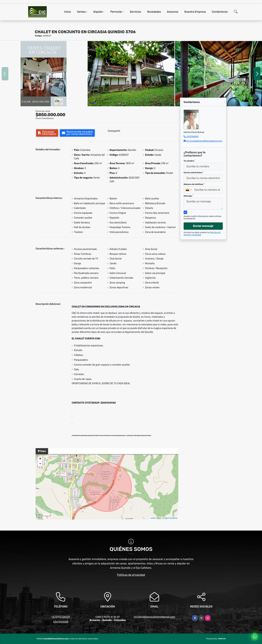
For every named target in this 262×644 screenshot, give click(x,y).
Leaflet (153, 518)
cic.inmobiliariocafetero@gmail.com (204, 141)
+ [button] (40, 459)
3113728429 (192, 137)
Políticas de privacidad (131, 575)
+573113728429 (61, 617)
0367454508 (61, 622)
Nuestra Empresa (195, 12)
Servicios (136, 12)
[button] (95, 103)
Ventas (81, 12)
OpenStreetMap (171, 518)
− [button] (40, 464)
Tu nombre (189, 161)
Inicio (68, 12)
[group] (44, 74)
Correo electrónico (194, 173)
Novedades (154, 12)
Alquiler (98, 12)
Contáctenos (220, 12)
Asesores (173, 12)
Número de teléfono (194, 184)
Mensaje (188, 196)
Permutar (116, 12)
